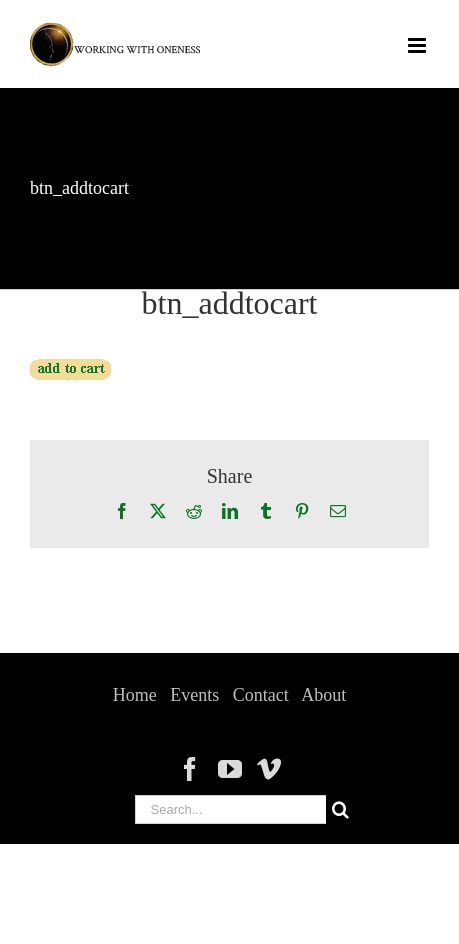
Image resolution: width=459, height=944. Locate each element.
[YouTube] (230, 769)
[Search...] (230, 809)
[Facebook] (190, 769)
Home (135, 695)
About (323, 695)
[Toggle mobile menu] (418, 45)
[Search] (340, 809)
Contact (261, 695)
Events (194, 695)
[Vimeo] (269, 769)
